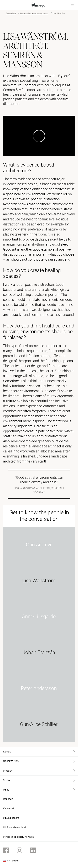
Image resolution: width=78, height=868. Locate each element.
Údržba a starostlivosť (15, 827)
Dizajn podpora (11, 818)
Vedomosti (9, 808)
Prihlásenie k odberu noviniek (18, 837)
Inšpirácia (8, 799)
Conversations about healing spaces (34, 13)
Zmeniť (15, 861)
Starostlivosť (11, 13)
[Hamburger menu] (72, 5)
